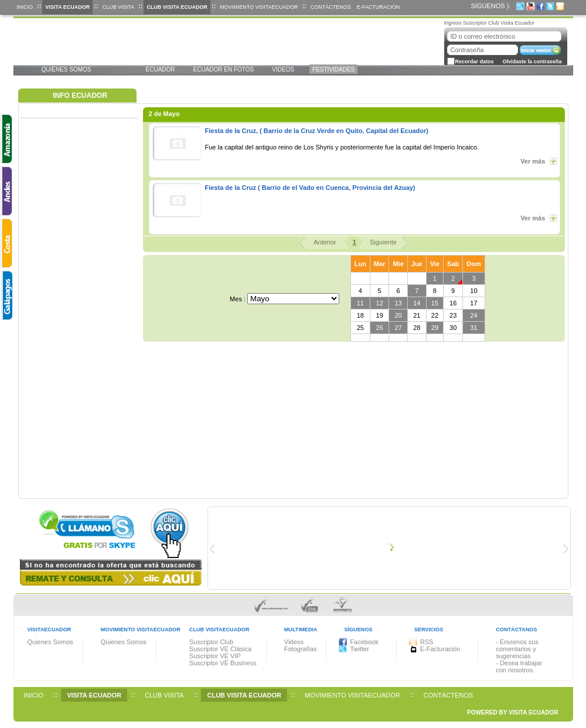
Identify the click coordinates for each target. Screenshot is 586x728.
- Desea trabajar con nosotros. (519, 666)
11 (360, 303)
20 (398, 315)
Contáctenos (331, 7)
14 (417, 303)
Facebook (364, 642)
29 (435, 328)
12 (380, 303)
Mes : (238, 299)
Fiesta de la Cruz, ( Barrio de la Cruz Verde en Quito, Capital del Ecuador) (317, 131)
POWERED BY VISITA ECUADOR (512, 712)
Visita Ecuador (67, 7)
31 (473, 328)
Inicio (25, 7)
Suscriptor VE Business (223, 663)
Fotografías (301, 649)
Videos (294, 642)
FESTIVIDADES (333, 69)
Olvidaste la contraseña (532, 62)
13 (398, 303)
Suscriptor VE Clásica (220, 649)
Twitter (359, 649)
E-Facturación (379, 7)
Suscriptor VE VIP (215, 656)
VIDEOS (283, 69)
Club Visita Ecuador (177, 7)
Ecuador (161, 69)
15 (435, 303)
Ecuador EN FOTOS (224, 69)
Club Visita (118, 7)
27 (398, 328)
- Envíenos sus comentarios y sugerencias (517, 649)
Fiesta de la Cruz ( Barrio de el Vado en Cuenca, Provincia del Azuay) (310, 188)
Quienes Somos (67, 69)
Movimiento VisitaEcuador (259, 7)
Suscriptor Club (211, 642)
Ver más (535, 161)
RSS (427, 642)
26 (380, 328)
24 (473, 315)
